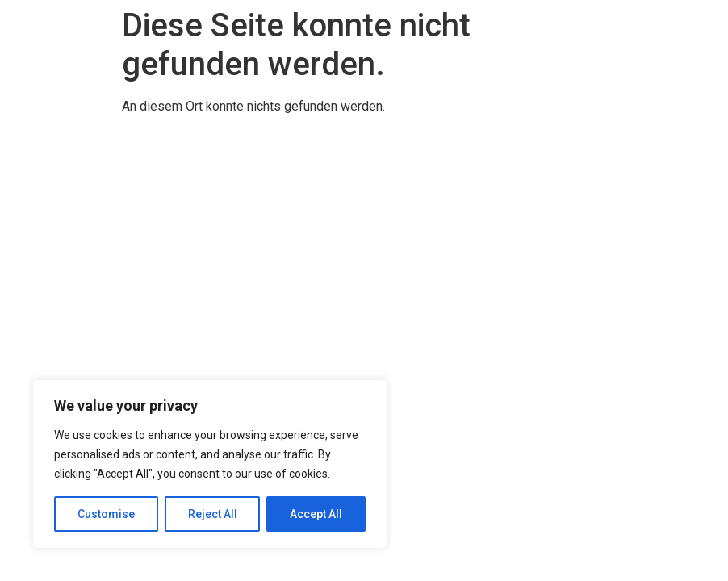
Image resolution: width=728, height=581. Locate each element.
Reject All (213, 514)
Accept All (316, 514)
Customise (106, 514)
